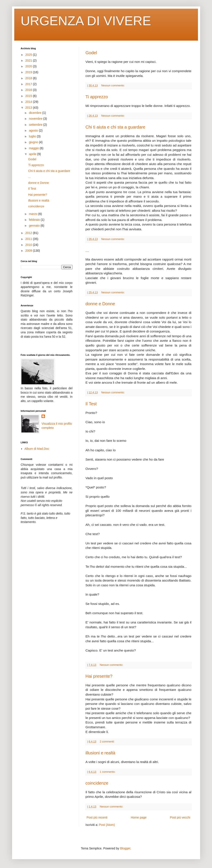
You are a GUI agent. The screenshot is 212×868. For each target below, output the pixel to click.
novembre (36, 119)
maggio (34, 148)
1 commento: (108, 772)
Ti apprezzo (97, 97)
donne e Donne (100, 304)
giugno (34, 142)
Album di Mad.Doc (37, 449)
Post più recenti (97, 817)
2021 (29, 60)
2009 (29, 251)
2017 (29, 84)
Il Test (91, 404)
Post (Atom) (107, 825)
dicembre (36, 113)
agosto (34, 130)
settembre (36, 125)
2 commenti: (107, 742)
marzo (34, 214)
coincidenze (97, 783)
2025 (29, 55)
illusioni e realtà (100, 753)
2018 (29, 78)
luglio (33, 136)
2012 (29, 233)
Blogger (125, 848)
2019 (29, 72)
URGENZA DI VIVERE (86, 21)
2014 (29, 102)
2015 (29, 96)
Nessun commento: (113, 86)
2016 (29, 90)
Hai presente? (99, 676)
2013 (29, 108)
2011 (29, 239)
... (87, 250)
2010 (29, 245)
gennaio (35, 226)
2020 (29, 66)
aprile (33, 154)
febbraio (35, 220)
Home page (139, 817)
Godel (91, 53)
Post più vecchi (180, 817)
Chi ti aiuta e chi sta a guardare (116, 127)
